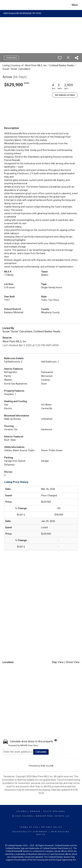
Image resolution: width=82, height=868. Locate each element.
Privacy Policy (52, 827)
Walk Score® (47, 766)
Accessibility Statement (30, 832)
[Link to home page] (6, 5)
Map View (58, 662)
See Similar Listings (65, 95)
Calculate (41, 752)
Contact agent (11, 58)
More (75, 5)
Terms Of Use (29, 827)
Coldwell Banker (28, 811)
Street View (73, 662)
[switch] (60, 58)
